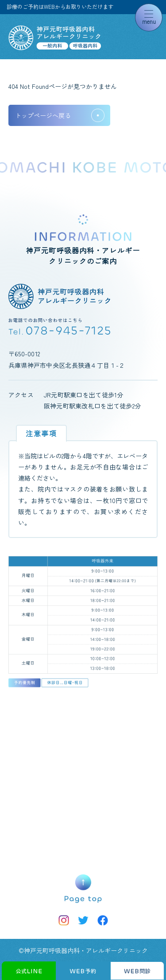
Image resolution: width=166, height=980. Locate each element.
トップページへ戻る (43, 115)
